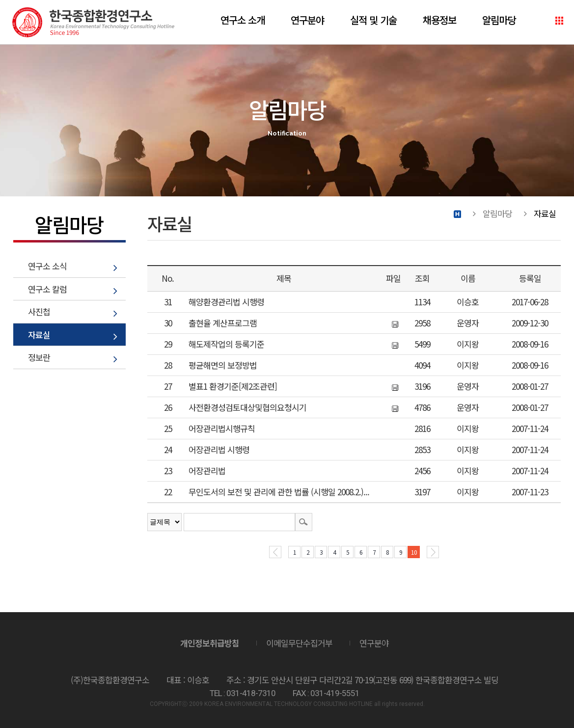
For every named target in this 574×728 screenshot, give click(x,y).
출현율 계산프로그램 (223, 323)
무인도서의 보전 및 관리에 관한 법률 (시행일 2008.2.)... (279, 492)
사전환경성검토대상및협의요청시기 (247, 407)
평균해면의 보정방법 (223, 365)
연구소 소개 (243, 20)
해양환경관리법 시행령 (226, 302)
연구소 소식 (47, 266)
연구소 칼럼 (47, 289)
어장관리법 (207, 471)
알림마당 (499, 20)
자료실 (39, 335)
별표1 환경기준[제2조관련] (233, 386)
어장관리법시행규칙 (222, 428)
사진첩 (39, 311)
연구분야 (307, 20)
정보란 (39, 357)
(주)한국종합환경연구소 (93, 22)
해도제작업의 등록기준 (226, 344)
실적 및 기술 (373, 20)
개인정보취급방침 (210, 643)
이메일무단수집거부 (299, 643)
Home (457, 214)
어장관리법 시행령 (219, 449)
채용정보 (439, 20)
